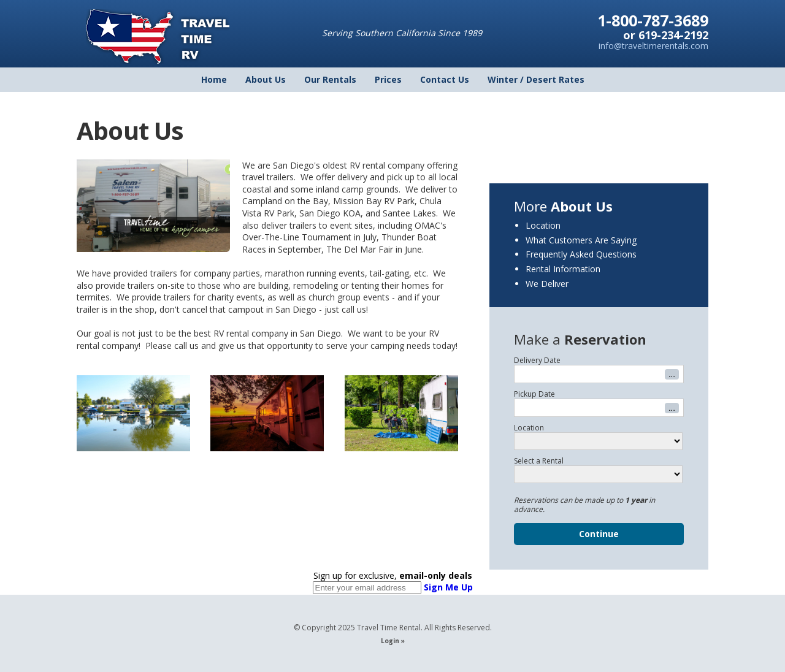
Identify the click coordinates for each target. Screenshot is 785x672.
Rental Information (563, 269)
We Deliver (547, 284)
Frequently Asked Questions (581, 254)
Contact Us (445, 79)
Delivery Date (537, 360)
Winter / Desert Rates (536, 79)
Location (543, 225)
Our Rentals (330, 79)
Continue (599, 534)
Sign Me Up (448, 587)
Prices (388, 79)
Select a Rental (539, 461)
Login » (393, 641)
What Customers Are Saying (581, 240)
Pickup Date (534, 394)
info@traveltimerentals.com (653, 46)
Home (214, 79)
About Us (266, 79)
